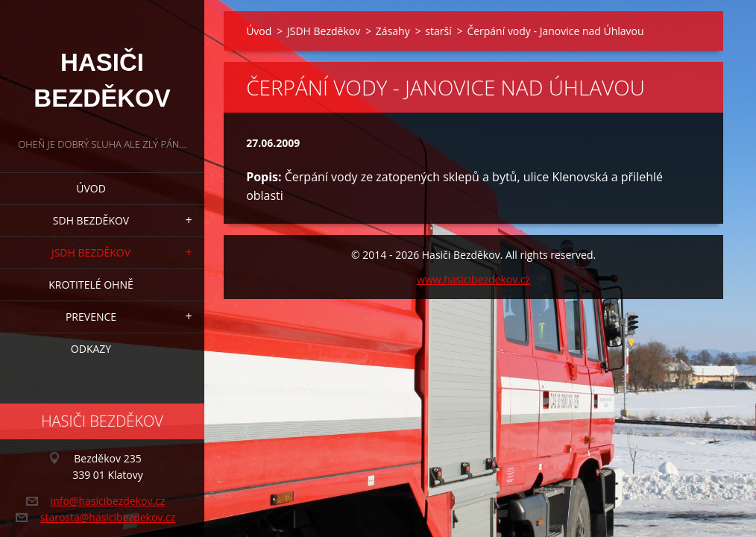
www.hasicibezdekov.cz (473, 279)
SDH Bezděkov (91, 220)
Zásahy (393, 31)
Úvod (91, 188)
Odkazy (91, 349)
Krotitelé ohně (91, 285)
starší (438, 31)
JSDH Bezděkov (91, 252)
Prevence (91, 317)
